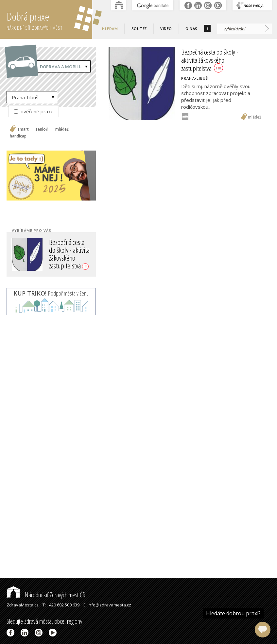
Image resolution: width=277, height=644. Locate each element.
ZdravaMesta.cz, (23, 605)
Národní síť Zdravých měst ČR (46, 595)
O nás (191, 29)
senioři (42, 129)
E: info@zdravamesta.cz (107, 605)
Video (166, 29)
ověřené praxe (34, 111)
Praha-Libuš (25, 97)
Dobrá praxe (49, 20)
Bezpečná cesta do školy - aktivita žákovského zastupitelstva (69, 254)
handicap (18, 136)
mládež (62, 129)
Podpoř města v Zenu (51, 293)
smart (23, 129)
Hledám (110, 29)
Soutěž (139, 29)
